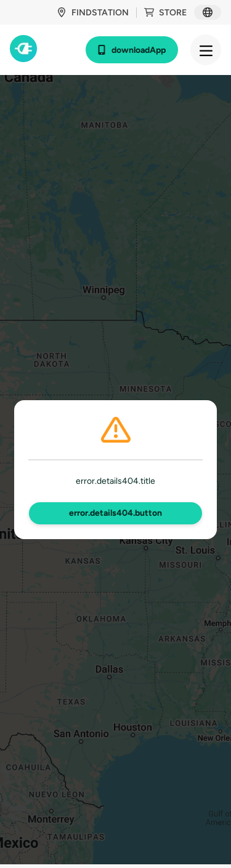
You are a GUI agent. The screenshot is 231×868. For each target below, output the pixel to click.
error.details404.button (115, 513)
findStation (93, 13)
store (165, 13)
